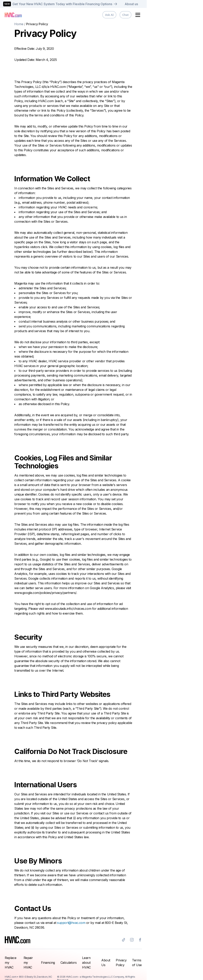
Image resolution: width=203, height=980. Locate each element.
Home (47, 24)
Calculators (91, 960)
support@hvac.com (99, 923)
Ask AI (167, 15)
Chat (183, 15)
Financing (71, 960)
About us (188, 4)
